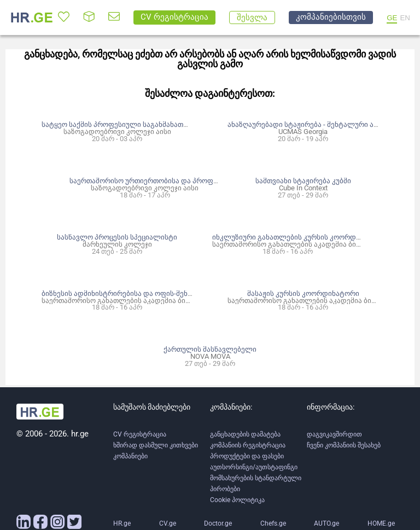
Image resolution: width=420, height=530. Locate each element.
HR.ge (122, 523)
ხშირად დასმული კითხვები (156, 445)
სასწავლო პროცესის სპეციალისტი (117, 237)
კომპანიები (130, 456)
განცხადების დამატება (245, 434)
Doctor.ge (218, 523)
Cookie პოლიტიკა (237, 500)
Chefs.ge (273, 523)
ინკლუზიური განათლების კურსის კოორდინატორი (300, 237)
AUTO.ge (326, 523)
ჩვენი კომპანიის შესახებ (344, 445)
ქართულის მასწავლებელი (210, 349)
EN (405, 18)
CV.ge (168, 523)
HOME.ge (381, 523)
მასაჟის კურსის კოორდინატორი (303, 293)
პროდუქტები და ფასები (247, 456)
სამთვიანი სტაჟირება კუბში (303, 181)
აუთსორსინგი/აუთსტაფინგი (254, 467)
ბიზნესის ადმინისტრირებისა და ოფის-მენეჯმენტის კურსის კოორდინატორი (173, 293)
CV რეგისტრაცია (140, 434)
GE (392, 18)
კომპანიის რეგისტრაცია (248, 445)
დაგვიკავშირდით (334, 434)
